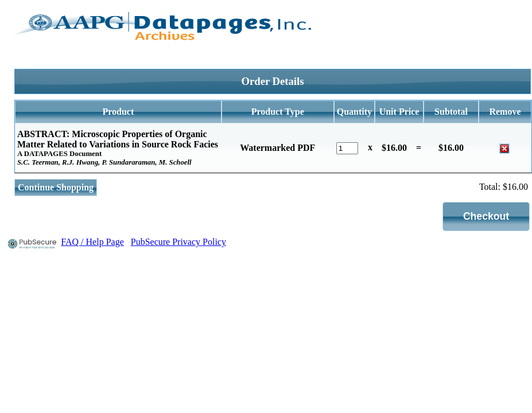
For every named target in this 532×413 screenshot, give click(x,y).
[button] (486, 217)
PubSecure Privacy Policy (178, 242)
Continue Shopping (56, 187)
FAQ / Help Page (92, 242)
